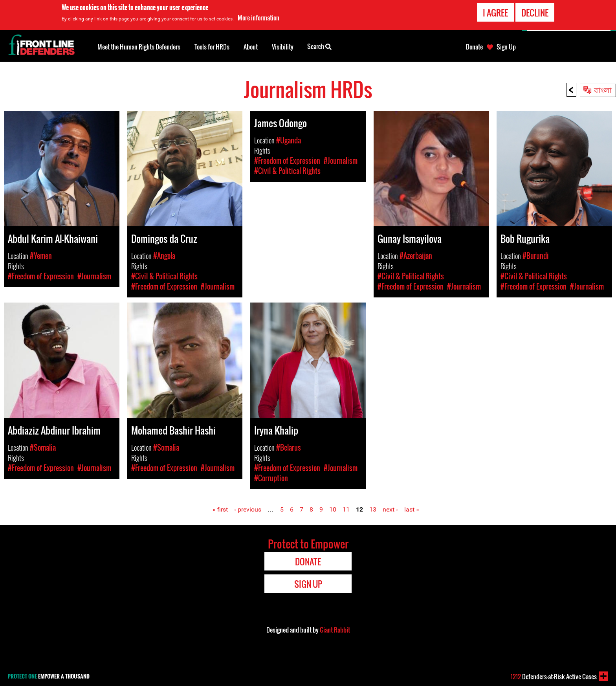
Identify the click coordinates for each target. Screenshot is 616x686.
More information (258, 18)
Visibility (283, 47)
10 (333, 509)
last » (412, 509)
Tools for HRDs (212, 47)
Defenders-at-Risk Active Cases (554, 677)
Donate (474, 47)
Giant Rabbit (335, 630)
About (251, 47)
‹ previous (248, 509)
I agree (495, 12)
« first (220, 509)
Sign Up (506, 47)
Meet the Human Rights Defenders (139, 47)
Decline (535, 12)
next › (390, 509)
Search (319, 46)
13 (373, 509)
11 (346, 509)
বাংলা (603, 90)
